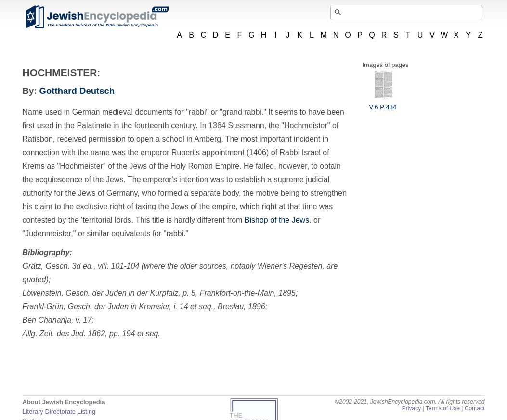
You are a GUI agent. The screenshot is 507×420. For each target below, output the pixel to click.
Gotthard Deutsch (77, 91)
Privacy (412, 408)
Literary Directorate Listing (59, 412)
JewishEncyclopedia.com (97, 17)
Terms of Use (443, 408)
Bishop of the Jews (277, 220)
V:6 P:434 (383, 104)
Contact (475, 408)
